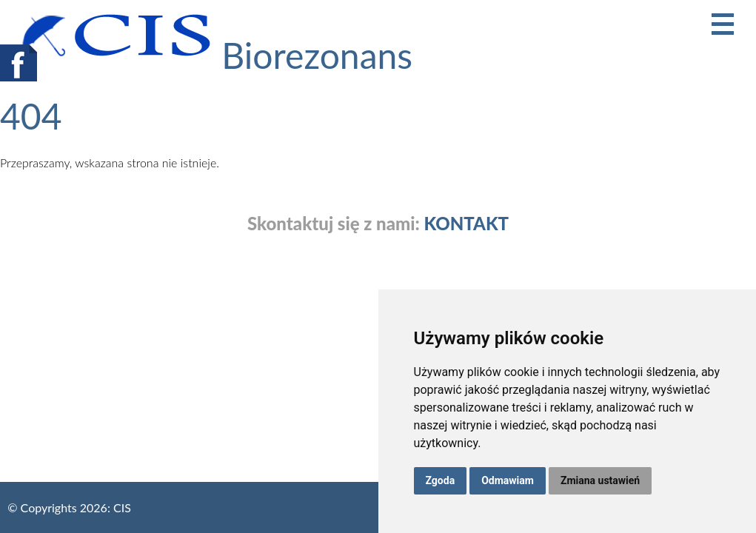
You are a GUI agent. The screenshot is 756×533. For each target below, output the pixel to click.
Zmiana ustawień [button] (600, 480)
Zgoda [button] (441, 480)
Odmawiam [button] (508, 480)
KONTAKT (466, 224)
